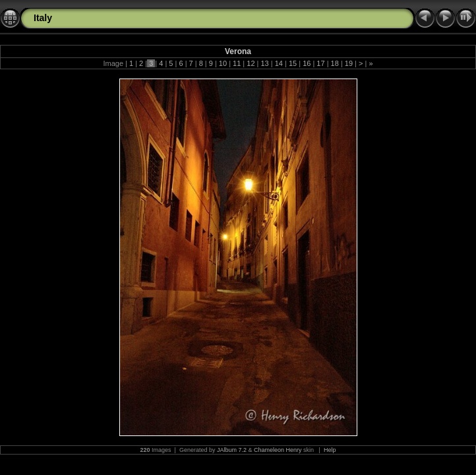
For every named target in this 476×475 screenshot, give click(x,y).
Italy (43, 18)
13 (264, 63)
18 (335, 63)
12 (251, 63)
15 (293, 63)
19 (349, 63)
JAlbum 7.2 (232, 450)
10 (223, 63)
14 (279, 63)
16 (307, 63)
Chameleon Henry (278, 450)
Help (330, 450)
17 (320, 63)
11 (237, 63)
